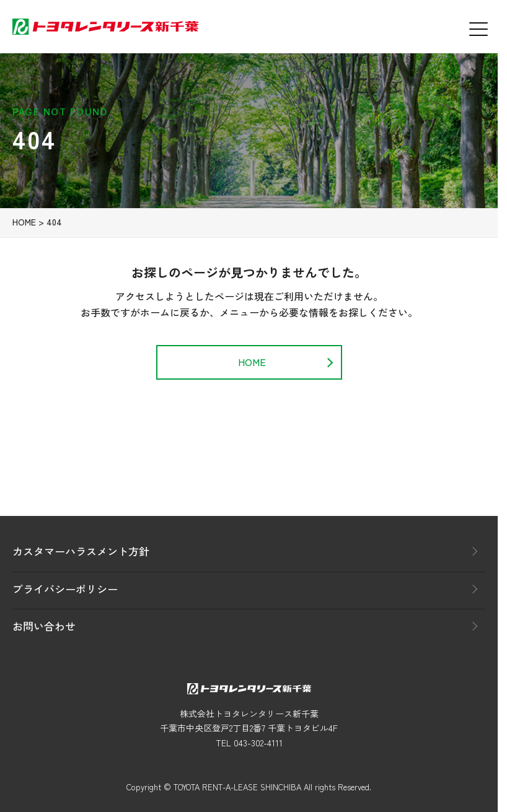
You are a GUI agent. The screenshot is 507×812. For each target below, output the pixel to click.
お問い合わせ (44, 626)
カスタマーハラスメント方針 (81, 551)
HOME (24, 227)
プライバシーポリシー (65, 589)
